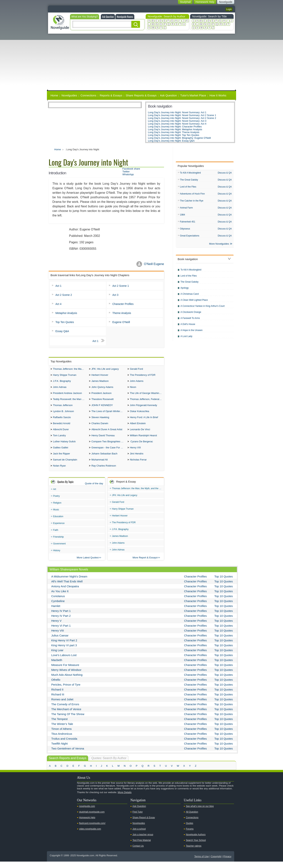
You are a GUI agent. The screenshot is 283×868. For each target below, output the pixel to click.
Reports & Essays (111, 95)
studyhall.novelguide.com (92, 818)
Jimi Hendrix (137, 459)
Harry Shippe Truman (65, 376)
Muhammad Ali (100, 466)
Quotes (189, 830)
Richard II (57, 696)
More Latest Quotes (88, 564)
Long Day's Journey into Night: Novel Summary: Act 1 (177, 112)
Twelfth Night (59, 750)
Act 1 (58, 286)
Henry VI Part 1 (61, 632)
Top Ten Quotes (65, 322)
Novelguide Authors (196, 841)
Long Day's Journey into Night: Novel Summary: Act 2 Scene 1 (182, 115)
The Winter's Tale (62, 730)
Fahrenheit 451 (188, 223)
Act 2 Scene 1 (121, 286)
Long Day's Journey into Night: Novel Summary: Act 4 (177, 124)
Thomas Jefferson (63, 408)
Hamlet (56, 612)
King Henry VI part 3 (64, 652)
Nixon (133, 389)
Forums (190, 835)
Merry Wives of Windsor (66, 676)
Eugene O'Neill (121, 322)
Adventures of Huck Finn (192, 195)
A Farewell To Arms (190, 320)
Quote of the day (94, 490)
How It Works (218, 95)
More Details (125, 799)
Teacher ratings (194, 852)
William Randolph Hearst (143, 440)
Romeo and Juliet (62, 706)
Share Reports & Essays (141, 95)
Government (59, 550)
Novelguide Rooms (125, 17)
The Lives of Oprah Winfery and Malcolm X (108, 414)
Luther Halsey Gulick (64, 446)
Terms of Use (202, 863)
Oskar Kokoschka (139, 414)
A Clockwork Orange (191, 314)
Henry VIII (135, 453)
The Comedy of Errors (65, 711)
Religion (57, 509)
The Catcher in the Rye (192, 202)
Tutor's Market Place (193, 95)
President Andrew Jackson (67, 395)
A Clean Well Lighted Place (194, 302)
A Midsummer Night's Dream (69, 583)
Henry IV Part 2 (61, 622)
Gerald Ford (136, 369)
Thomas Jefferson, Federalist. (146, 401)
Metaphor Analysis (66, 313)
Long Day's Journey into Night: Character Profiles (175, 127)
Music (56, 516)
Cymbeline (58, 607)
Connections (88, 95)
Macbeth (57, 666)
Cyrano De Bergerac (141, 446)
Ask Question (108, 17)
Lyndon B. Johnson (63, 414)
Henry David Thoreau (103, 440)
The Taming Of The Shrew (68, 720)
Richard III (58, 701)
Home (54, 95)
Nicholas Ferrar (138, 466)
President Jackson (101, 395)
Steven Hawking (100, 421)
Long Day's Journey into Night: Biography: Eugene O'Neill (179, 138)
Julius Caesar (60, 642)
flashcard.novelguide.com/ (92, 830)
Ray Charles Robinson (104, 472)
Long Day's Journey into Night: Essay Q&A (171, 141)
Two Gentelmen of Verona (68, 755)
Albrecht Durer (61, 434)
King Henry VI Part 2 (64, 647)
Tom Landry (59, 440)
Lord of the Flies (188, 187)
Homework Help (87, 824)
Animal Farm (186, 209)
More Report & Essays (145, 564)
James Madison (100, 382)
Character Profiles (123, 304)
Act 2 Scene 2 (64, 295)
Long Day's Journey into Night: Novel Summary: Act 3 (177, 121)
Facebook (64, 805)
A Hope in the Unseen (192, 332)
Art (55, 496)
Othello (56, 686)
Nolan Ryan (59, 472)
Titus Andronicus (62, 740)
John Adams (137, 382)
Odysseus (185, 230)
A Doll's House (188, 326)
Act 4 (58, 304)
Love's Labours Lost (64, 661)
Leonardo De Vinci (140, 434)
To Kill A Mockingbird (190, 173)
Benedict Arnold (62, 427)
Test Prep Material (142, 847)
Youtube (52, 805)
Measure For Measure (65, 671)
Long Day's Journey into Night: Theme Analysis (174, 132)
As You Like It (60, 598)
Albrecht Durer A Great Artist (107, 434)
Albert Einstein (138, 427)
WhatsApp (128, 174)
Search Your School (196, 847)
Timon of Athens (61, 735)
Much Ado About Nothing (67, 681)
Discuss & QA (225, 173)
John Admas (60, 389)
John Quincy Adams (102, 389)
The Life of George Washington (147, 395)
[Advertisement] (141, 62)
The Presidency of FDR (143, 376)
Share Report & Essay (144, 824)
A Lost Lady (186, 339)
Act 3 (115, 295)
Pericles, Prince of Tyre (66, 691)
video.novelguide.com (90, 835)
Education (58, 523)
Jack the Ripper (61, 459)
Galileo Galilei (61, 453)
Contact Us (138, 852)
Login (229, 9)
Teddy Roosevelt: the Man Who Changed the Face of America (70, 401)
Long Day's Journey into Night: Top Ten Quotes (174, 135)
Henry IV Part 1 (61, 617)
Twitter (126, 172)
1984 (182, 216)
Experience (59, 530)
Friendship (58, 543)
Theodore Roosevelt (102, 401)
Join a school (139, 835)
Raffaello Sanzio (62, 421)
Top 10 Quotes (224, 583)
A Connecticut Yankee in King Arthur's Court (203, 308)
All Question (192, 818)
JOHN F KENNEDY (102, 408)
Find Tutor (138, 818)
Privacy (227, 863)
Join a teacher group (143, 841)
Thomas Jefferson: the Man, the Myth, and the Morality (70, 369)
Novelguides (69, 95)
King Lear (57, 657)
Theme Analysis (122, 313)
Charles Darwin (100, 427)
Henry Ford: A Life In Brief (144, 421)
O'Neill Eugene (154, 264)
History (57, 557)
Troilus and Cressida (64, 745)
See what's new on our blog (200, 813)
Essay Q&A (62, 331)
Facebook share (131, 169)
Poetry (56, 502)
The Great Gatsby (189, 180)
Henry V (56, 627)
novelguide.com (87, 813)
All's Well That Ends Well (67, 588)
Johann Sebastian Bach (104, 459)
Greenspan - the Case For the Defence (108, 453)
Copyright (216, 863)
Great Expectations (190, 238)
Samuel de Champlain (65, 466)
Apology (185, 290)
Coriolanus (58, 603)
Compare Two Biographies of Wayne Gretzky (108, 446)
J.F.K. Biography (62, 382)
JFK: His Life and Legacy (105, 369)
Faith (56, 536)
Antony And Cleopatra (65, 593)
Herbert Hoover (100, 376)
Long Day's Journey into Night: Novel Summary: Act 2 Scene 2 (182, 118)
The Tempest (59, 725)
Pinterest (70, 805)
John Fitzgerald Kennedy (143, 408)
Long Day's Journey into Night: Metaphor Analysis (175, 129)
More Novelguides (219, 246)
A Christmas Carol (190, 296)
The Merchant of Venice (66, 716)
